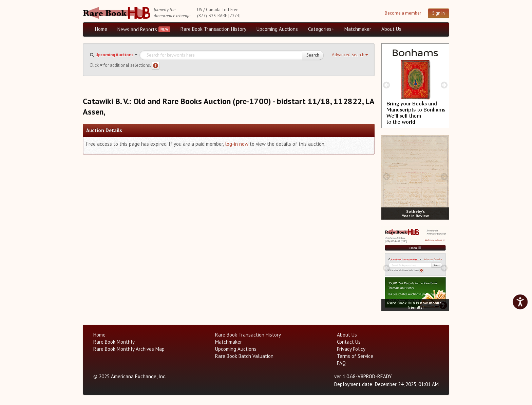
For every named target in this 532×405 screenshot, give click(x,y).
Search (313, 55)
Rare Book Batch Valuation (244, 356)
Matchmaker (358, 29)
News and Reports (137, 29)
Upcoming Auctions (277, 29)
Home (101, 29)
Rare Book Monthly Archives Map (129, 349)
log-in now (237, 144)
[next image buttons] (444, 85)
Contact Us (349, 342)
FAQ (341, 363)
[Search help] (156, 66)
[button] (350, 55)
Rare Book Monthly (114, 342)
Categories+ (321, 29)
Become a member (403, 13)
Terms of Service (355, 356)
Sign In (439, 13)
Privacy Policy (351, 349)
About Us (391, 29)
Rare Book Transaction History (213, 29)
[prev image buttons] (386, 85)
